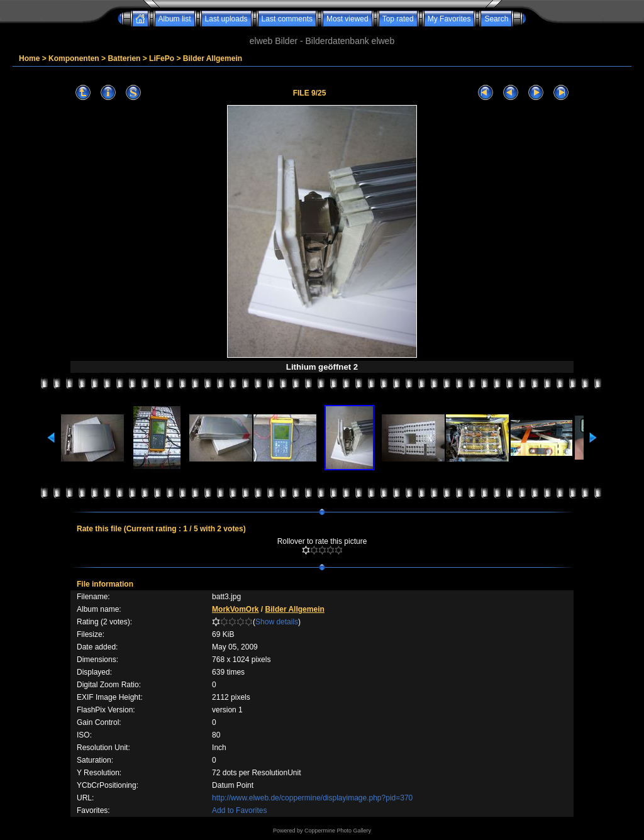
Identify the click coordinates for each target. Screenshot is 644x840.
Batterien (124, 58)
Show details (277, 622)
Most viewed (347, 19)
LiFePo (162, 58)
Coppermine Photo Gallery (338, 831)
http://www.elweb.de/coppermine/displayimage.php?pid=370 (312, 798)
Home (29, 58)
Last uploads (226, 19)
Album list (175, 19)
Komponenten (74, 58)
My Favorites (449, 19)
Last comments (287, 19)
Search (496, 19)
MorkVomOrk (235, 609)
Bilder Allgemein (213, 58)
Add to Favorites (239, 810)
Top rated (398, 19)
